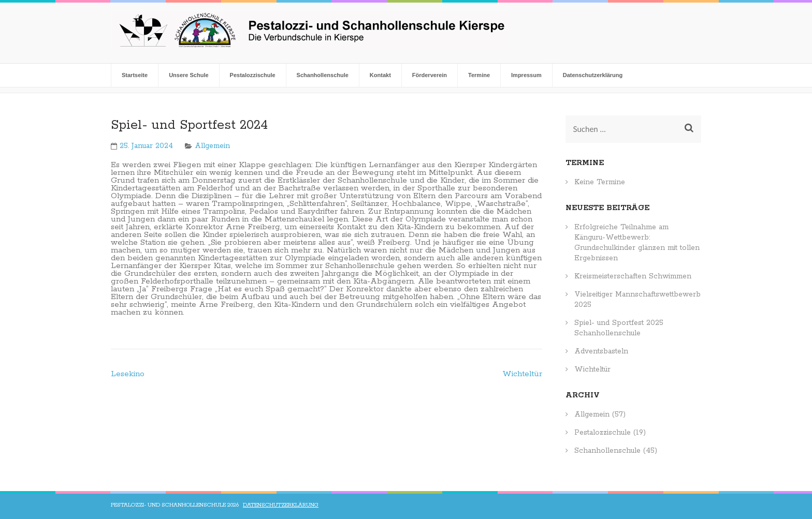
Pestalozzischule (253, 75)
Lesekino (128, 374)
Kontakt (380, 75)
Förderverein (430, 75)
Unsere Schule (189, 75)
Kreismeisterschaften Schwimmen (633, 276)
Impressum (526, 75)
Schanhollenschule (323, 75)
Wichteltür (522, 374)
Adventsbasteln (601, 351)
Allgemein (212, 146)
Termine (479, 75)
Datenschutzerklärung (593, 75)
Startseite (135, 75)
